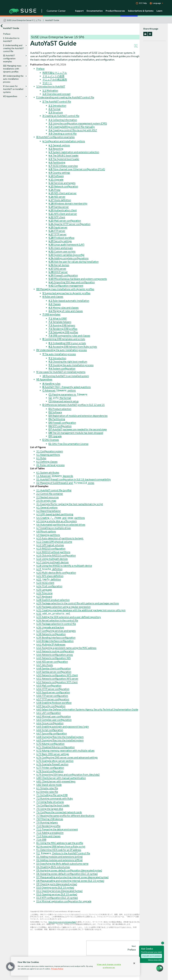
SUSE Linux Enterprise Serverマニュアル (24, 20)
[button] (10, 967)
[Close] (134, 963)
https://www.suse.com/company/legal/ (62, 922)
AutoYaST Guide (52, 20)
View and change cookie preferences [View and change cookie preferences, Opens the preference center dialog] (109, 966)
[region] (75, 966)
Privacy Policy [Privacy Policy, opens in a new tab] (57, 969)
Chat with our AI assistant (152, 956)
